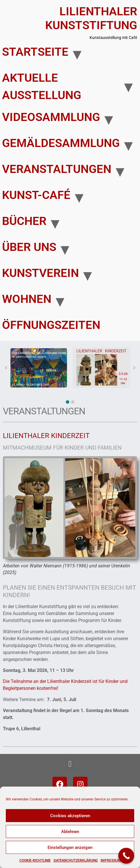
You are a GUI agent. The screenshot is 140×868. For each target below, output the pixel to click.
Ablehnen (70, 832)
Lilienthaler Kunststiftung (91, 18)
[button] (68, 402)
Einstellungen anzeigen (70, 847)
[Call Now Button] (126, 856)
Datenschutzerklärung (76, 860)
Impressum (111, 860)
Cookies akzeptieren (70, 816)
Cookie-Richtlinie (35, 860)
